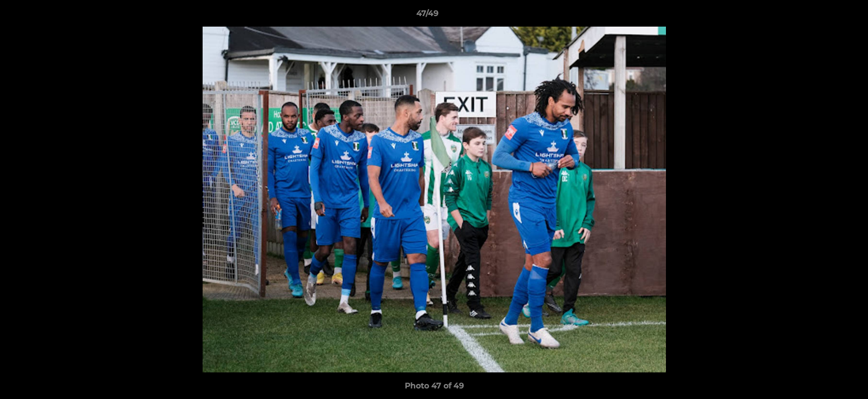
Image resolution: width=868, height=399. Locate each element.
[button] (821, 16)
